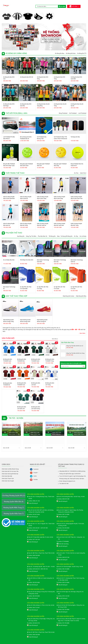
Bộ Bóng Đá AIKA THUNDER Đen (22, 360)
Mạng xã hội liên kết (37, 464)
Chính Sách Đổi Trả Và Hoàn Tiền (10, 471)
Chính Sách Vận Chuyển (8, 481)
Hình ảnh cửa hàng (64, 544)
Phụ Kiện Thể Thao (39, 17)
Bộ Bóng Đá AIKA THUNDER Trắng (50, 360)
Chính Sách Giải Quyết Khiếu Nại (10, 474)
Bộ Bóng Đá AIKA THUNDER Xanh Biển (8, 360)
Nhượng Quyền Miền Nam (14, 514)
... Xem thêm (82, 333)
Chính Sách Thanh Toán (8, 479)
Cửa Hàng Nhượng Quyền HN (14, 496)
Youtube (36, 479)
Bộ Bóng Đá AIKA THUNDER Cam (22, 384)
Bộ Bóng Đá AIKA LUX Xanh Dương (36, 408)
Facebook (36, 469)
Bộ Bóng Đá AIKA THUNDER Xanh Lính (36, 360)
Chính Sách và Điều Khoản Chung (10, 469)
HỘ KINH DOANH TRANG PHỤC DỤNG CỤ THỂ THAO (71, 465)
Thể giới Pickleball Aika (17, 18)
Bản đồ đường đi (34, 503)
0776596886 (66, 541)
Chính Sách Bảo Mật (7, 476)
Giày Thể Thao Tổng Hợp (49, 18)
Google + (36, 473)
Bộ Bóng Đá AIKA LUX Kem (36, 384)
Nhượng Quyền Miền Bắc (14, 502)
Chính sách (6, 464)
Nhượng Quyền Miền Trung (14, 508)
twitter (35, 476)
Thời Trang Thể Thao (28, 17)
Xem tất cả (55, 339)
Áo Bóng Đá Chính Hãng (7, 18)
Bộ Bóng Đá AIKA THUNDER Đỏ (8, 384)
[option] (44, 37)
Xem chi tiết (6, 448)
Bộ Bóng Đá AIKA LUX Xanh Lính (22, 408)
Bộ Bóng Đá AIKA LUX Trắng (50, 384)
